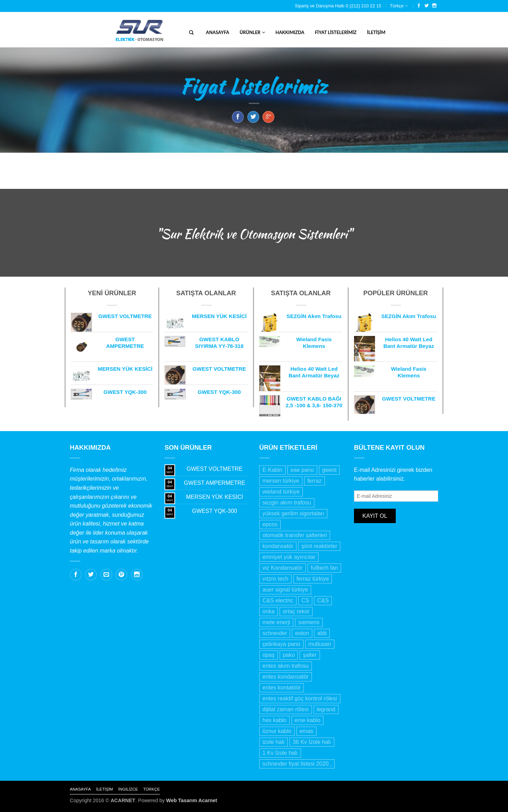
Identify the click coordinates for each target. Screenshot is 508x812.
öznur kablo (277, 731)
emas (306, 731)
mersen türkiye (281, 481)
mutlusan (320, 644)
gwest (329, 470)
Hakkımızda (290, 32)
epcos (270, 524)
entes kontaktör (282, 688)
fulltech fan (324, 568)
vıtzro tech (275, 579)
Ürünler (250, 32)
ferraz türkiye (313, 579)
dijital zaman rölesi (286, 709)
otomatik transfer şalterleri (295, 535)
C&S (323, 600)
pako (289, 655)
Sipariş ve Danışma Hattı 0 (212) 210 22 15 (338, 6)
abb (322, 633)
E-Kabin (272, 470)
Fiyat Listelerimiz (336, 32)
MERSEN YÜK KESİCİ (214, 497)
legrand (326, 709)
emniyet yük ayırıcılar (289, 557)
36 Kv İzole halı (312, 742)
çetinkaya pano (281, 644)
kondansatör (278, 546)
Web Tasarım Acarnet (192, 800)
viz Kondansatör (283, 568)
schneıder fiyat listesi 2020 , (297, 764)
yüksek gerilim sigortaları (293, 513)
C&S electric (278, 600)
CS (305, 600)
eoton (302, 633)
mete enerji (276, 622)
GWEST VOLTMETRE (215, 469)
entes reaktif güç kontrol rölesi (300, 698)
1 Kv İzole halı (280, 753)
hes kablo (275, 720)
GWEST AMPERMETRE (215, 483)
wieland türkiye (281, 492)
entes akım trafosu (286, 666)
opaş (269, 655)
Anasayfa (218, 32)
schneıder (275, 633)
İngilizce (128, 789)
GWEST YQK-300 (214, 511)
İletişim (376, 32)
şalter (310, 655)
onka (269, 611)
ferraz (315, 481)
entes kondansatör (286, 677)
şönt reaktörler (319, 546)
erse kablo (308, 720)
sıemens (309, 622)
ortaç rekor (296, 611)
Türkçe (397, 6)
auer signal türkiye (285, 590)
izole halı (273, 742)
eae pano (302, 470)
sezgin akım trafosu (287, 503)
